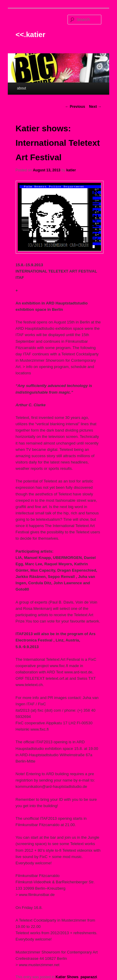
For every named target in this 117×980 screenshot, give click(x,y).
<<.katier (31, 34)
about (21, 88)
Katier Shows (67, 977)
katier (71, 170)
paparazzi (89, 977)
